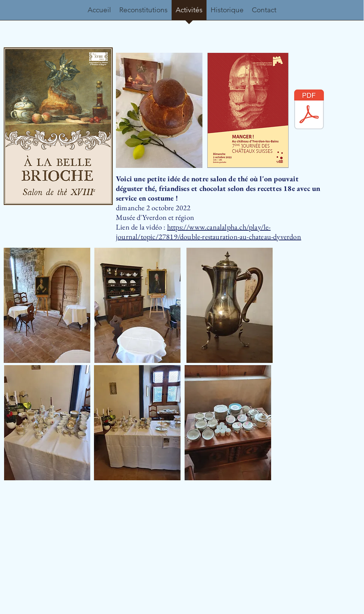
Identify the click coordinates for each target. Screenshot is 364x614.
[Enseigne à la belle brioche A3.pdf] (309, 110)
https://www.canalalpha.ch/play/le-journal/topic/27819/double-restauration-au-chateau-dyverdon (209, 232)
